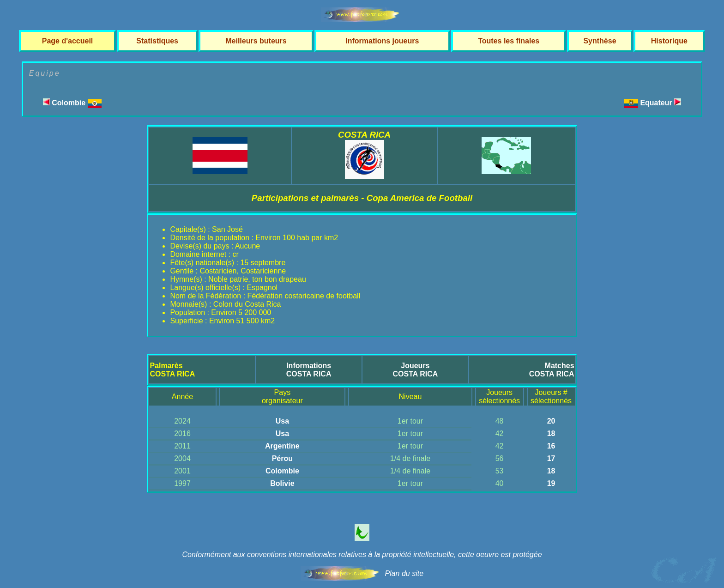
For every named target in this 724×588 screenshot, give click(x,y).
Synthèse (600, 41)
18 (551, 433)
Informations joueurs (382, 41)
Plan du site (404, 573)
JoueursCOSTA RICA (416, 370)
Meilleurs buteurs (256, 41)
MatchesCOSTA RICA (552, 370)
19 (551, 483)
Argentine (282, 446)
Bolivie (282, 483)
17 (551, 458)
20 (551, 421)
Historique (669, 41)
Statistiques (157, 41)
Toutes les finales (509, 41)
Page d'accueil (68, 41)
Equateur (661, 103)
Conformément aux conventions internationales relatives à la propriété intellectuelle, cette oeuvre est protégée (362, 555)
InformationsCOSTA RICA (309, 370)
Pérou (282, 458)
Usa (282, 421)
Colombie (72, 103)
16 (551, 446)
